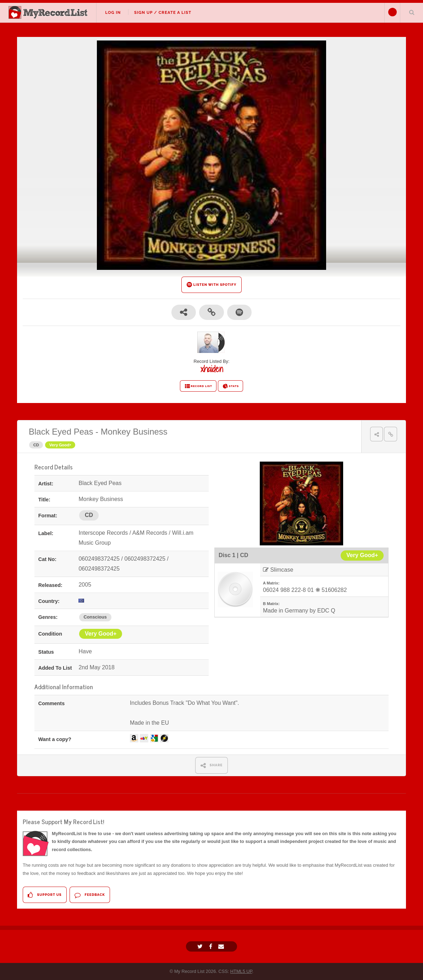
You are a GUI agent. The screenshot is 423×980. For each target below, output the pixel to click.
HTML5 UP (241, 971)
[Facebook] (211, 946)
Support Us (45, 895)
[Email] (222, 946)
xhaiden (212, 369)
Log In (113, 12)
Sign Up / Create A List (163, 12)
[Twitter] (201, 946)
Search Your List (412, 12)
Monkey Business (134, 432)
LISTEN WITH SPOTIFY (212, 285)
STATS (230, 386)
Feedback (90, 895)
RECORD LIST (198, 386)
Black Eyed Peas (61, 432)
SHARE (212, 765)
